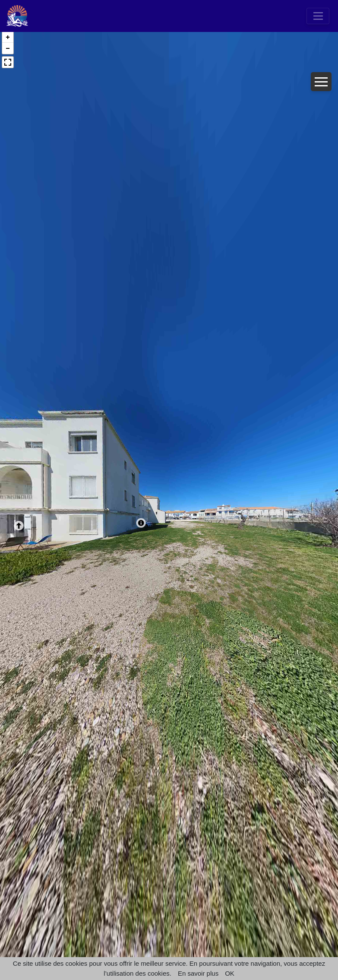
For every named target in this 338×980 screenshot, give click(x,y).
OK (230, 973)
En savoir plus (198, 973)
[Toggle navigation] (318, 16)
